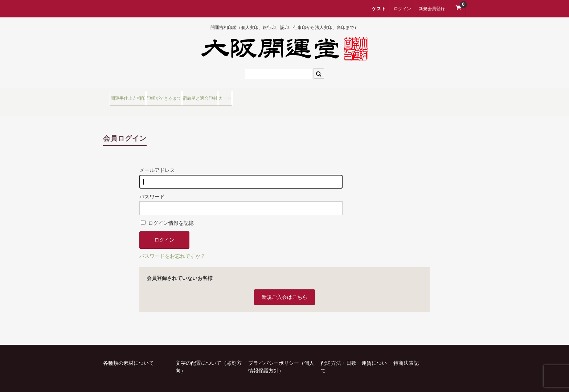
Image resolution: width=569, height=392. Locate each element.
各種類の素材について (128, 351)
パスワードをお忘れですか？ (172, 244)
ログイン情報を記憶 (167, 211)
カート (320, 96)
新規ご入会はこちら (284, 285)
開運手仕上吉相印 (136, 96)
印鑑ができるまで (202, 96)
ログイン (402, 9)
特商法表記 (406, 351)
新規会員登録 (432, 9)
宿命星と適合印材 (267, 96)
